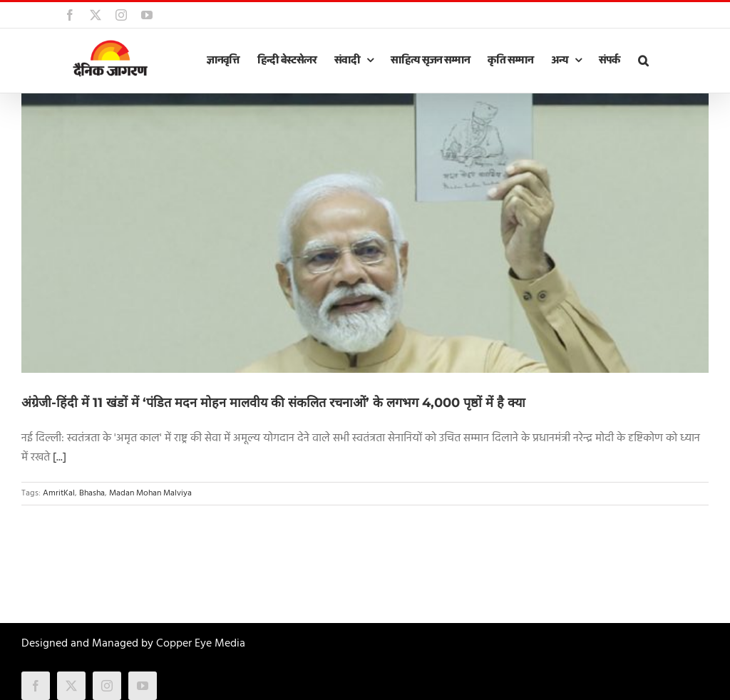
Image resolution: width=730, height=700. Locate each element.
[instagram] (107, 686)
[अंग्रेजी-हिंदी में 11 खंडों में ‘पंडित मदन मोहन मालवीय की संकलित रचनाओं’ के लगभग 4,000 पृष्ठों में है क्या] (365, 233)
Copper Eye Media (201, 644)
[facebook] (36, 686)
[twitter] (71, 686)
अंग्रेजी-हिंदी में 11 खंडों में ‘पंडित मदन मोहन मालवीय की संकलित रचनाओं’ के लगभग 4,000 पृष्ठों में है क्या (273, 403)
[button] (643, 61)
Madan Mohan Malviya (150, 493)
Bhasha (92, 493)
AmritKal (59, 493)
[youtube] (143, 686)
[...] (60, 458)
